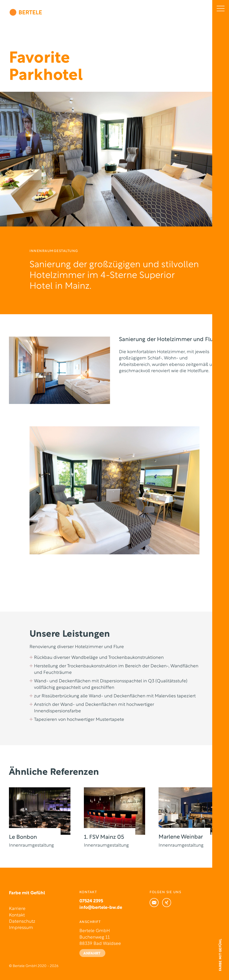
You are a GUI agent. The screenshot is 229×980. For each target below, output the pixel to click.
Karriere (17, 909)
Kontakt (17, 915)
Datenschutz (22, 922)
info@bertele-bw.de (101, 908)
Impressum (21, 928)
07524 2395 (91, 901)
